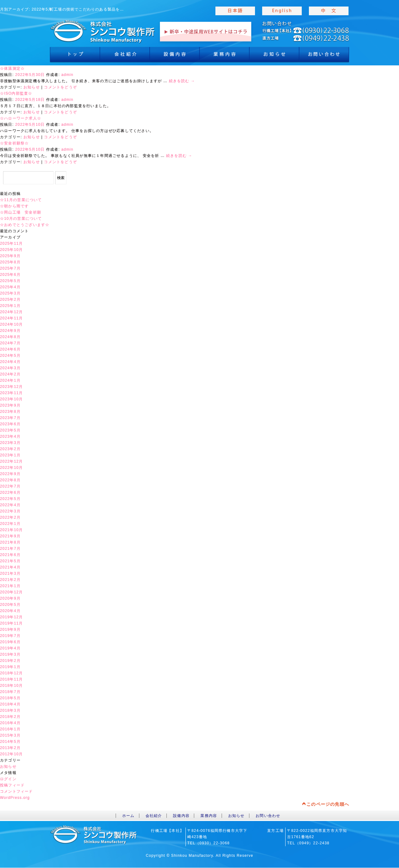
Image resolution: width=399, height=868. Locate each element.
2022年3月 (10, 511)
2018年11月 (12, 679)
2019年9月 (10, 630)
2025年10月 (12, 250)
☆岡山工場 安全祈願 (21, 212)
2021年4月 (10, 567)
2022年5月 (10, 499)
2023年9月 (10, 405)
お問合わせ (324, 56)
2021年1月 (10, 586)
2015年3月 (10, 735)
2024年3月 (10, 368)
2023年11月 (12, 393)
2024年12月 (12, 312)
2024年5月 (10, 356)
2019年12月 (12, 617)
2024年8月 (10, 337)
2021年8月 (10, 542)
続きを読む (182, 81)
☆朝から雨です (14, 206)
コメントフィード (17, 791)
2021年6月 (10, 555)
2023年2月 (10, 449)
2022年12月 (12, 461)
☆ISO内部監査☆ (16, 93)
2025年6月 (10, 275)
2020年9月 (10, 598)
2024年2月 (10, 374)
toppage (103, 31)
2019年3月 (10, 654)
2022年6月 (10, 493)
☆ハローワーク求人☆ (21, 118)
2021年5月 (10, 561)
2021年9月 (10, 536)
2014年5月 (10, 742)
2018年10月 (12, 686)
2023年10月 (12, 399)
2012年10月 (12, 754)
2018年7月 (10, 692)
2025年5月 (10, 281)
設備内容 (175, 56)
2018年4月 (10, 704)
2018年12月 (12, 673)
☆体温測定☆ (12, 68)
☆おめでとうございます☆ (25, 225)
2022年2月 (10, 517)
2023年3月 (10, 443)
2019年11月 (12, 623)
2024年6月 (10, 349)
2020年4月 (10, 611)
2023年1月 (10, 455)
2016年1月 (10, 729)
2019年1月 (10, 667)
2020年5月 (10, 605)
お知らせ (274, 56)
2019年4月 (10, 648)
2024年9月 (10, 331)
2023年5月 (10, 430)
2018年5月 (10, 698)
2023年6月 (10, 424)
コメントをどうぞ (60, 87)
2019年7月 (10, 636)
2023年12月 (12, 387)
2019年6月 (10, 642)
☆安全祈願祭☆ (14, 143)
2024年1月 (10, 380)
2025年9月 (10, 256)
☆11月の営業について (21, 200)
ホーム (128, 816)
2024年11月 (12, 318)
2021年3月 (10, 573)
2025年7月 (10, 268)
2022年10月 (12, 468)
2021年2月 (10, 580)
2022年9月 (10, 474)
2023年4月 (10, 436)
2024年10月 (12, 324)
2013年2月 (10, 748)
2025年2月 (10, 300)
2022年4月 (10, 505)
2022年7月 (10, 486)
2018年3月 (10, 710)
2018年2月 (10, 717)
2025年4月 (10, 287)
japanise (235, 11)
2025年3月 (10, 293)
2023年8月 (10, 412)
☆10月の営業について (21, 219)
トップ (75, 56)
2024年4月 (10, 362)
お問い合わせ (268, 816)
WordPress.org (15, 798)
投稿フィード (12, 785)
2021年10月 (12, 530)
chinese (329, 11)
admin (67, 75)
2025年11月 (12, 243)
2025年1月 (10, 306)
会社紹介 (125, 56)
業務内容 (224, 56)
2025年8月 (10, 262)
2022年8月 (10, 480)
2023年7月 (10, 418)
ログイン (8, 779)
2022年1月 (10, 524)
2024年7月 (10, 343)
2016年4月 (10, 723)
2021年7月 (10, 549)
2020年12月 (12, 592)
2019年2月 (10, 661)
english (282, 11)
